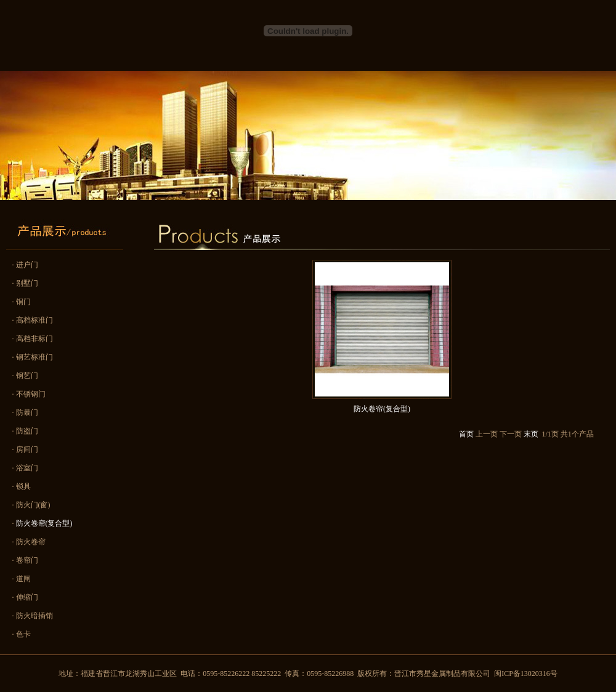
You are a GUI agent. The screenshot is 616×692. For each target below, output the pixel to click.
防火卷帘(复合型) (382, 409)
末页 (531, 434)
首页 (466, 434)
